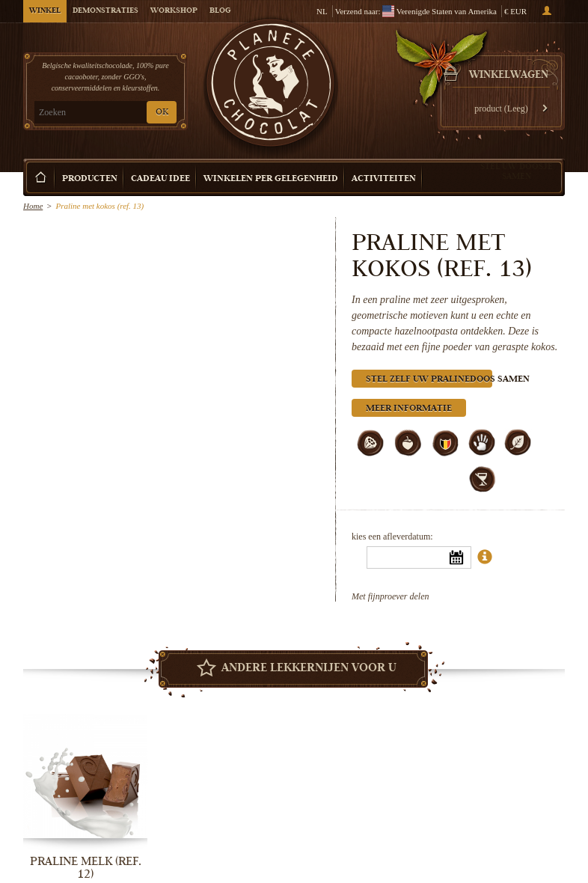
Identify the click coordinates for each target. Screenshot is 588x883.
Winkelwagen (509, 76)
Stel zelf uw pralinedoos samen (429, 380)
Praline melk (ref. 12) (86, 868)
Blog (220, 11)
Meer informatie (409, 409)
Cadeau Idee (160, 179)
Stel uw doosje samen (517, 171)
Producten (90, 179)
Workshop (174, 11)
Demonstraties (105, 11)
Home (33, 206)
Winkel (45, 11)
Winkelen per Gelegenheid (271, 179)
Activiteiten (384, 179)
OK (162, 113)
